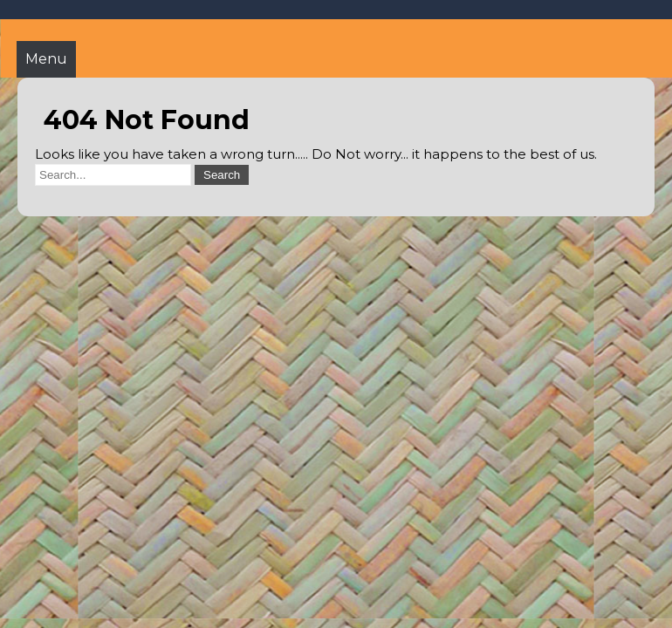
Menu (46, 59)
